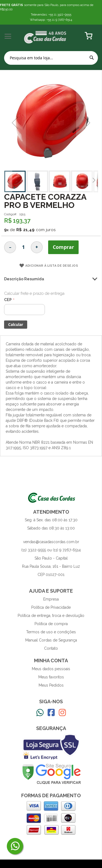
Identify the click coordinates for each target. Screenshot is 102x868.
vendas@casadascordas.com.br (51, 542)
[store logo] (45, 36)
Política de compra (51, 624)
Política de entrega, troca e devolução (51, 616)
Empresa (51, 599)
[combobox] (51, 58)
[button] (8, 181)
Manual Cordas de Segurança (51, 640)
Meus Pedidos (51, 685)
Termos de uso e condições (51, 632)
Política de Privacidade (51, 607)
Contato (51, 648)
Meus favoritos (51, 677)
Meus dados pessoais (51, 669)
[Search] (92, 58)
